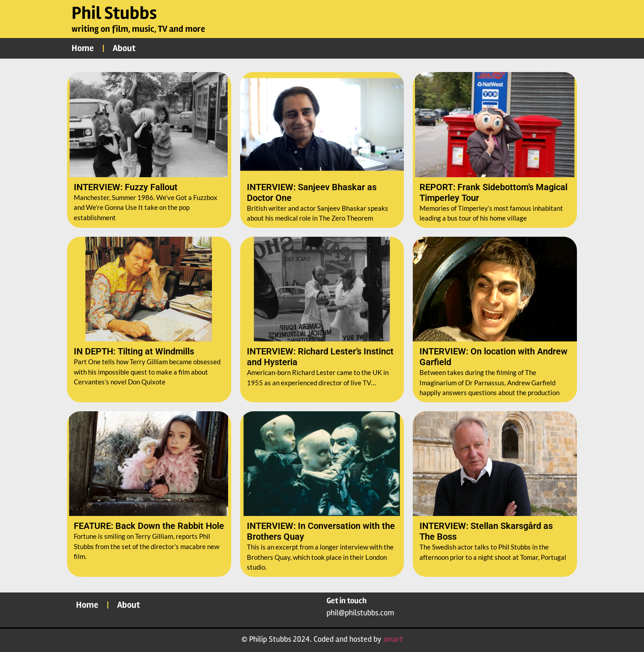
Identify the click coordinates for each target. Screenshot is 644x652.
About (124, 48)
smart (393, 639)
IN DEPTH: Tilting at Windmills (134, 351)
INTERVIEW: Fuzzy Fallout (126, 187)
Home (83, 48)
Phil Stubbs (114, 13)
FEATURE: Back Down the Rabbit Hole (149, 526)
